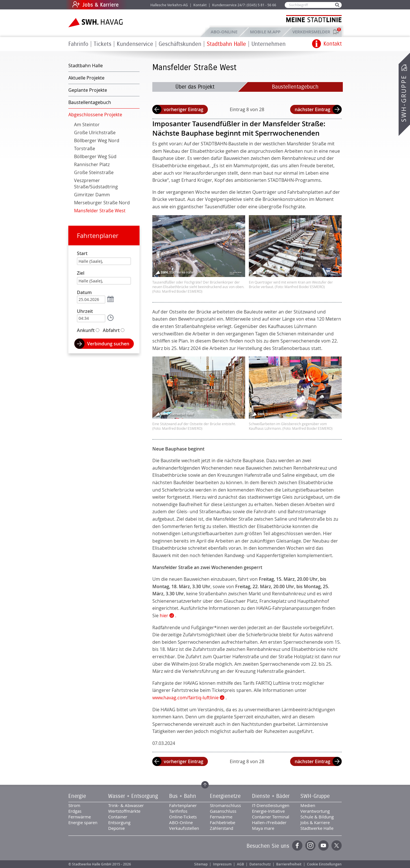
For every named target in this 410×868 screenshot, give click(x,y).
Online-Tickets (183, 817)
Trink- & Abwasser (126, 805)
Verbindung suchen (108, 344)
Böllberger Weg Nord (97, 140)
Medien (308, 805)
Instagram (310, 845)
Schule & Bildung (317, 817)
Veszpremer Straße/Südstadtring (96, 184)
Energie (77, 796)
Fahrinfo (78, 44)
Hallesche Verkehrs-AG (169, 5)
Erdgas (75, 811)
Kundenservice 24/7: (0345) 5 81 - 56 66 (244, 5)
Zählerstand (222, 828)
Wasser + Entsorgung (133, 796)
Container (118, 817)
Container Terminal (271, 817)
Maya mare (263, 828)
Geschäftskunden (180, 44)
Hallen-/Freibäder (269, 822)
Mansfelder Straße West (100, 211)
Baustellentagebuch (295, 87)
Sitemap (201, 864)
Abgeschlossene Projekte (95, 115)
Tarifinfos (178, 811)
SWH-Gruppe (404, 98)
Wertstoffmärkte (124, 811)
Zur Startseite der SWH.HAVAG (96, 23)
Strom (74, 805)
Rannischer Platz (92, 164)
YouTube (323, 845)
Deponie (116, 828)
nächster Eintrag (312, 109)
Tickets (102, 44)
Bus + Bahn (183, 796)
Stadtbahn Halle (226, 44)
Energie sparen (83, 822)
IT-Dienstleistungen (271, 805)
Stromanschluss (225, 805)
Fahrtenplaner (98, 236)
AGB (240, 864)
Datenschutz (260, 864)
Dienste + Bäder (271, 796)
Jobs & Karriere (134, 5)
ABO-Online (224, 32)
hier (164, 616)
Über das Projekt (195, 87)
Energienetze (225, 796)
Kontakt (200, 5)
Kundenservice (135, 44)
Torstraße (85, 148)
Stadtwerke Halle (317, 828)
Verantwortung (315, 811)
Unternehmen (268, 44)
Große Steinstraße (94, 172)
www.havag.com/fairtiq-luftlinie (185, 698)
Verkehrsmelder (313, 32)
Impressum (222, 864)
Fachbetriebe (223, 822)
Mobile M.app (265, 32)
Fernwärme (80, 817)
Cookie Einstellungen (324, 864)
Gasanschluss (223, 811)
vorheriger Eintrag (184, 109)
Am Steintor (87, 125)
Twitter (337, 845)
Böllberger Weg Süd (95, 156)
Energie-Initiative (268, 811)
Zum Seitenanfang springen (205, 785)
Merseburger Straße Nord (102, 203)
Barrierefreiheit (289, 864)
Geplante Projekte (88, 90)
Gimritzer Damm (92, 195)
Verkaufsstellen (184, 828)
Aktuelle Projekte (86, 78)
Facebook (297, 845)
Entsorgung (119, 822)
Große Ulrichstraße (95, 133)
